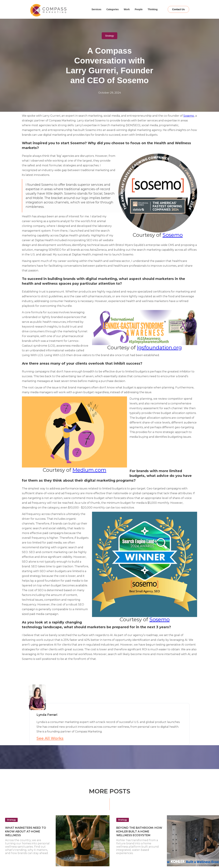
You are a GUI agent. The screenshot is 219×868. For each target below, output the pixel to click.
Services (96, 9)
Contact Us (178, 9)
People (139, 9)
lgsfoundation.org (159, 348)
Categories (113, 9)
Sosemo (189, 116)
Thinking (153, 9)
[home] (57, 10)
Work (127, 9)
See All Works (50, 738)
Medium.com (89, 470)
